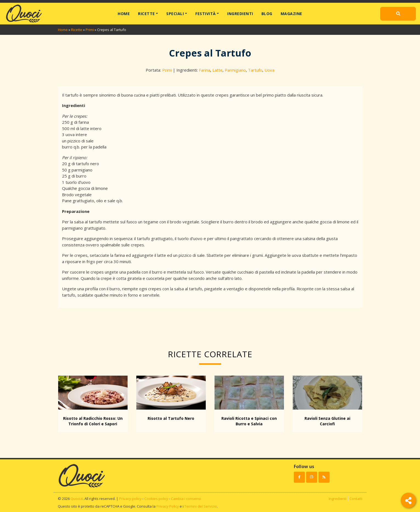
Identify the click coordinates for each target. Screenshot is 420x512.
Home (124, 14)
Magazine (291, 14)
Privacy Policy (168, 506)
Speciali (175, 14)
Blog (267, 14)
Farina (205, 70)
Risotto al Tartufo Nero (171, 418)
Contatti (356, 499)
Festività (206, 14)
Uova (269, 70)
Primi (90, 30)
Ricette (146, 14)
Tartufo (255, 70)
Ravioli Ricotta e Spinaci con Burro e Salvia (249, 421)
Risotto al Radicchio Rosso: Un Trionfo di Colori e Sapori (93, 421)
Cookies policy (156, 499)
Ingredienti (240, 14)
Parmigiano (235, 70)
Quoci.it (77, 499)
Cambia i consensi (186, 499)
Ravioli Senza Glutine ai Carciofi (327, 421)
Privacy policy (130, 499)
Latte (217, 70)
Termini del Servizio (201, 506)
